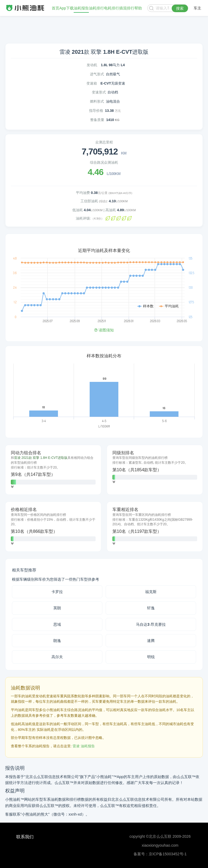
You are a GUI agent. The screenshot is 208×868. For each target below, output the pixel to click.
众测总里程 (104, 142)
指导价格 (96, 111)
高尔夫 (57, 657)
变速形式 (99, 92)
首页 (56, 8)
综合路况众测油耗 (104, 162)
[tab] (53, 470)
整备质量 (97, 120)
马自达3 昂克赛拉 (151, 624)
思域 (57, 624)
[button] (12, 487)
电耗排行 (112, 8)
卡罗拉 (57, 592)
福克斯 (151, 592)
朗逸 (57, 641)
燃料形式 (97, 101)
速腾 (151, 641)
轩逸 (151, 608)
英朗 (57, 608)
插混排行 (127, 8)
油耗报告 (81, 8)
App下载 (66, 8)
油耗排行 (96, 8)
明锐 (151, 657)
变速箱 (92, 83)
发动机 (92, 65)
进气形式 (97, 74)
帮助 (138, 8)
